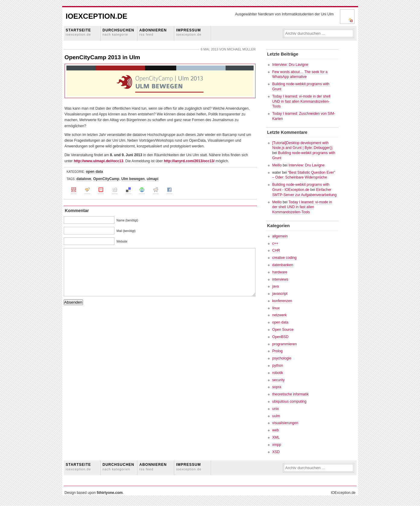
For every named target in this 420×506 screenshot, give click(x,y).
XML (276, 437)
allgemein (280, 236)
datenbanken (283, 265)
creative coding (285, 258)
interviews (280, 279)
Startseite (79, 32)
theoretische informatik (291, 394)
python (278, 366)
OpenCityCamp (106, 179)
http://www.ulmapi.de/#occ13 (98, 161)
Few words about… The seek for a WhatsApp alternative (300, 74)
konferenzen (282, 301)
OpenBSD (281, 337)
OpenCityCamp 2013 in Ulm (103, 57)
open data (94, 172)
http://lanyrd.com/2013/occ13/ (189, 161)
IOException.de (97, 16)
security (279, 380)
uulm (276, 416)
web (276, 430)
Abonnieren (153, 32)
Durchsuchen (119, 32)
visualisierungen (285, 423)
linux (276, 308)
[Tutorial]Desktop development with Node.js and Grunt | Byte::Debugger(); (303, 145)
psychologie (282, 358)
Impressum (189, 32)
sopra (277, 387)
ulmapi (153, 179)
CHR (276, 250)
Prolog (278, 351)
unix (276, 409)
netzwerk (280, 315)
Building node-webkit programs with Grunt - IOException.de (301, 187)
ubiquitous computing (289, 401)
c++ (275, 243)
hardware (280, 272)
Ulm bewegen (133, 179)
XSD (276, 452)
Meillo (277, 165)
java (276, 286)
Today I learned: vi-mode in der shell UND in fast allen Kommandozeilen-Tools (301, 102)
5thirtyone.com (110, 493)
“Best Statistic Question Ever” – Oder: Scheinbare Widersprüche (304, 175)
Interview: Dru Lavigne (290, 65)
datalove (84, 179)
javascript (280, 294)
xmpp (277, 445)
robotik (278, 373)
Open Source (283, 330)
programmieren (285, 344)
